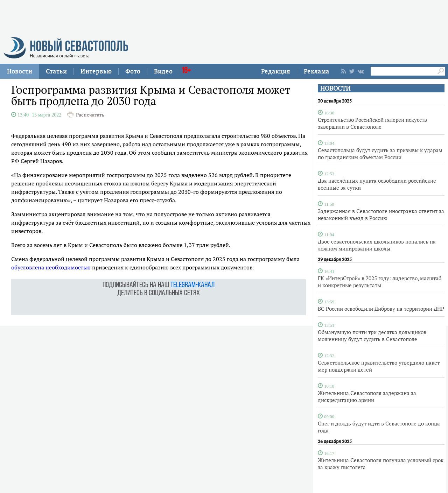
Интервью (96, 71)
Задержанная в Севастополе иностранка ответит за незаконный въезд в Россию (381, 214)
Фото (133, 71)
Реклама (317, 71)
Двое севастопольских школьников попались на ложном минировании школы (377, 245)
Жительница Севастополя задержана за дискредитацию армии (367, 396)
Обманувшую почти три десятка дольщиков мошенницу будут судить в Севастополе (372, 336)
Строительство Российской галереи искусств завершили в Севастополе (372, 123)
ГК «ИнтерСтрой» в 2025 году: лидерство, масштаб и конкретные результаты (380, 282)
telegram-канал (192, 285)
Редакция (276, 71)
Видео (163, 71)
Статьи (56, 71)
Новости (20, 71)
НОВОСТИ (335, 88)
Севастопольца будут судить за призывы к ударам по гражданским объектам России (380, 154)
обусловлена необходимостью (51, 267)
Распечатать (90, 115)
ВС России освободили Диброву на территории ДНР (381, 309)
